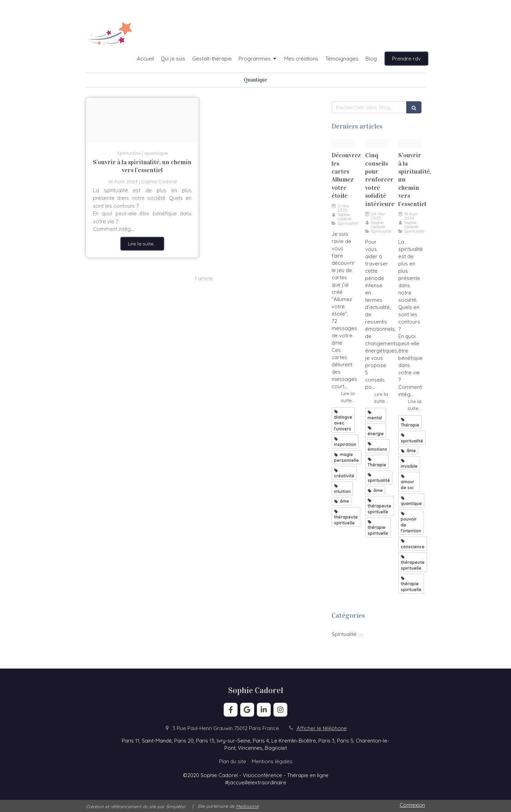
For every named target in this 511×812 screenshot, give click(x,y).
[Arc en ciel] (377, 144)
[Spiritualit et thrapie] (142, 120)
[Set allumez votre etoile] (343, 144)
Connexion (412, 805)
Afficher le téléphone (322, 728)
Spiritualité (344, 634)
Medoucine (247, 806)
